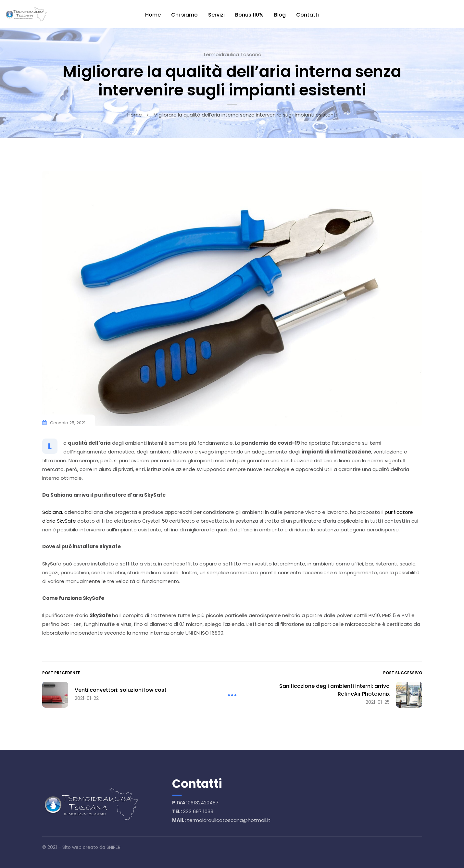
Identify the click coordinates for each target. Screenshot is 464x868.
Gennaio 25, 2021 (68, 423)
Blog (280, 15)
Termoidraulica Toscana (232, 54)
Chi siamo (184, 15)
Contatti (307, 15)
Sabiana (52, 512)
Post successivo (403, 673)
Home (153, 15)
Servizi (216, 15)
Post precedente (61, 673)
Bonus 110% (249, 15)
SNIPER (113, 847)
